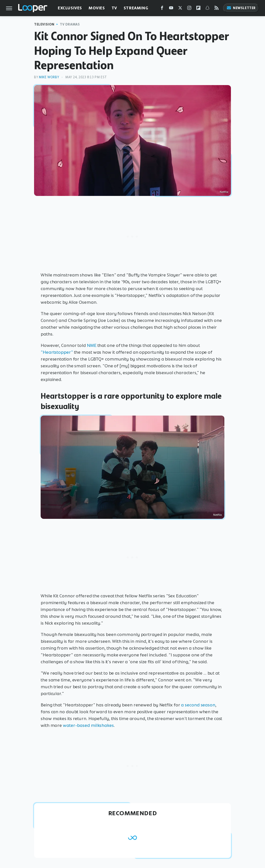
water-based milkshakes (88, 725)
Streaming (136, 8)
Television (44, 24)
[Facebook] (162, 9)
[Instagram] (189, 9)
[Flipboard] (198, 9)
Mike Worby (49, 77)
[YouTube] (171, 9)
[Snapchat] (207, 9)
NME (92, 345)
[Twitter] (180, 9)
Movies (97, 8)
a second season (198, 705)
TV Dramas (70, 24)
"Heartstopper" (57, 352)
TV (114, 8)
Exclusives (70, 8)
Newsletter (241, 8)
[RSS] (217, 9)
